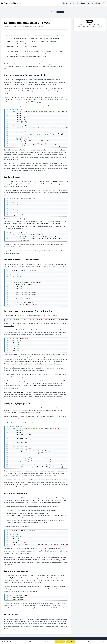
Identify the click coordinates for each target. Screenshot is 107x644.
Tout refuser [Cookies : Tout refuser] (71, 642)
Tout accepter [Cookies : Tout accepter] (60, 642)
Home (65, 3)
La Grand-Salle (74, 3)
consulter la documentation (52, 503)
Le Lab (83, 3)
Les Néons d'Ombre (94, 3)
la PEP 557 (55, 181)
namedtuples (35, 166)
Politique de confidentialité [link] (97, 642)
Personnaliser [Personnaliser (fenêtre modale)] (81, 642)
